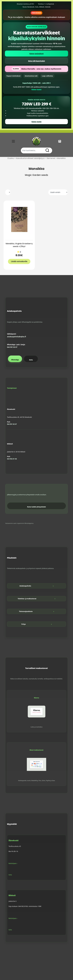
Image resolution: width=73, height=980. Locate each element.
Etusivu (11, 158)
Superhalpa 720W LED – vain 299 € (36, 83)
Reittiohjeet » (13, 863)
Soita (31, 360)
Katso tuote (36, 90)
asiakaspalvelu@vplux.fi (16, 337)
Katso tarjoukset (36, 54)
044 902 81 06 (12, 459)
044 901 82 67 (12, 347)
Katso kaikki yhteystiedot (37, 507)
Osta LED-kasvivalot (36, 61)
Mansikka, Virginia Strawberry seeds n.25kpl (19, 245)
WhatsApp (15, 360)
